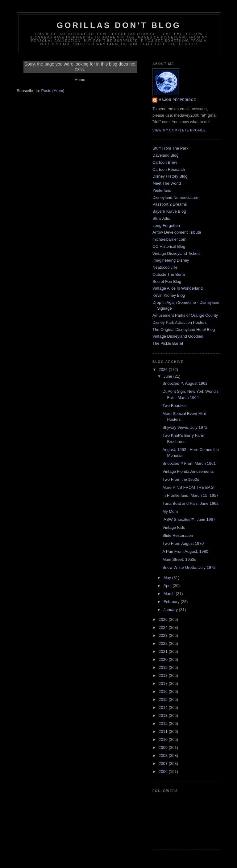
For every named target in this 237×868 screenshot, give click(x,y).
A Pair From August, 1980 (185, 551)
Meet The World (167, 183)
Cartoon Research (169, 169)
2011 (164, 731)
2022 (164, 643)
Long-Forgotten (166, 225)
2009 (164, 747)
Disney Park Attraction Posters (180, 322)
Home (80, 80)
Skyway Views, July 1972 (185, 427)
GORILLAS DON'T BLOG (119, 25)
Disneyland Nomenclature (175, 197)
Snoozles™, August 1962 (185, 383)
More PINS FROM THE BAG (188, 487)
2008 (164, 755)
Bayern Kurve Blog (169, 211)
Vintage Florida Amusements (188, 471)
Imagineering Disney (171, 260)
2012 (164, 723)
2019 (164, 667)
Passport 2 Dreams (170, 204)
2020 (164, 659)
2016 (164, 691)
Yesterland (162, 190)
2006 (164, 772)
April (168, 586)
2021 (164, 651)
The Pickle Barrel (168, 343)
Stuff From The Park (170, 148)
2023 (164, 635)
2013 (164, 715)
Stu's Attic (161, 218)
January (171, 610)
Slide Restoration (178, 535)
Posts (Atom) (53, 91)
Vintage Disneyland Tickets (177, 253)
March (170, 594)
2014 (164, 707)
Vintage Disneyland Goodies (178, 336)
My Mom (170, 511)
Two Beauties (174, 406)
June (168, 376)
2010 (164, 739)
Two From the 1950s (181, 479)
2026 (164, 370)
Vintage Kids (174, 527)
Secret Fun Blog (167, 281)
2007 (164, 764)
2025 (164, 619)
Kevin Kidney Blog (169, 295)
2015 (164, 699)
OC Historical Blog (169, 246)
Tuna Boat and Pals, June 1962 (190, 503)
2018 (164, 675)
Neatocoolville (165, 267)
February (172, 602)
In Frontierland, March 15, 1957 (190, 495)
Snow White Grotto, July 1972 (189, 567)
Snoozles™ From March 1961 (189, 463)
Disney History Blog (170, 176)
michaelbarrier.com (169, 239)
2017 (164, 683)
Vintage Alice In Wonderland (178, 288)
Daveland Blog (166, 155)
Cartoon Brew (165, 162)
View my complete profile (179, 130)
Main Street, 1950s (179, 559)
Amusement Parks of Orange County (185, 315)
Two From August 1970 (183, 543)
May (168, 578)
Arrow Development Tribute (177, 232)
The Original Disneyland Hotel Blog (184, 330)
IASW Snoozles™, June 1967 (189, 519)
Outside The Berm (169, 274)
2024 (164, 627)
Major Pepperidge (177, 100)
